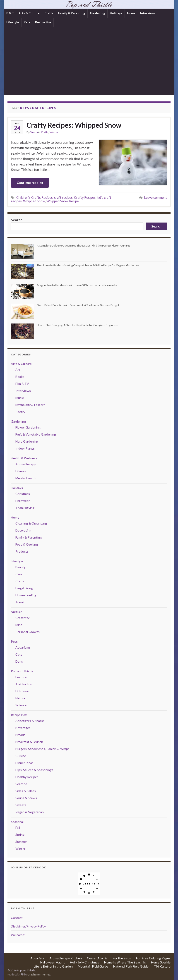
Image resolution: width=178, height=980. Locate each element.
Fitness (21, 471)
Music (20, 398)
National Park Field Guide (131, 966)
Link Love (22, 691)
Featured (22, 677)
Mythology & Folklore (30, 405)
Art (18, 370)
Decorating (23, 530)
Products (22, 551)
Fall (18, 828)
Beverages (23, 728)
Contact (17, 918)
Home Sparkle (161, 962)
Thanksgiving (25, 508)
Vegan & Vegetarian (30, 812)
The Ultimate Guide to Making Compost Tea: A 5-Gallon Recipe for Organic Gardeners (88, 265)
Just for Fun (24, 684)
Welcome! (18, 935)
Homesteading (26, 595)
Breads (20, 735)
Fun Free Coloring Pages (153, 958)
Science (21, 705)
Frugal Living (24, 588)
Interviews (148, 13)
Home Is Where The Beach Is (125, 962)
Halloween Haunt (53, 962)
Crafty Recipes (85, 198)
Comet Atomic (97, 958)
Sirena (34, 132)
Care (19, 574)
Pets (27, 22)
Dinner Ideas (24, 763)
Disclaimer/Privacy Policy (28, 926)
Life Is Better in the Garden (53, 966)
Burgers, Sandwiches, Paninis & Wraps (42, 749)
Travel (20, 602)
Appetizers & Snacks (30, 721)
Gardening (97, 13)
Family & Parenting (72, 13)
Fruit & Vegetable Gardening (36, 434)
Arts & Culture (29, 13)
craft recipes (63, 198)
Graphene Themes (39, 974)
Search (17, 220)
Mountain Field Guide (93, 966)
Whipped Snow (34, 201)
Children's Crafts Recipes (35, 198)
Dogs (19, 661)
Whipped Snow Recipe (63, 201)
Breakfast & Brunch (29, 742)
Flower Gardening (28, 427)
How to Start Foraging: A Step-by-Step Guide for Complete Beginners (78, 325)
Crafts (49, 13)
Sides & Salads (26, 791)
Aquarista (37, 958)
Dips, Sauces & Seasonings (34, 770)
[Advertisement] (89, 61)
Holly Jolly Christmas (84, 962)
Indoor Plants (25, 448)
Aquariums (23, 647)
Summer (21, 842)
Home (131, 13)
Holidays (116, 13)
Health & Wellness (24, 458)
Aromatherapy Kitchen (66, 958)
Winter (54, 132)
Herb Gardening (27, 441)
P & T (10, 13)
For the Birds (122, 958)
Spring (20, 835)
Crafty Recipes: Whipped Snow (74, 125)
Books (20, 377)
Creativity (22, 618)
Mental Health (25, 478)
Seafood (21, 784)
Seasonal (17, 822)
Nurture (17, 612)
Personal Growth (28, 632)
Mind (19, 625)
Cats (19, 654)
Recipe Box (43, 22)
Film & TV (22, 384)
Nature (20, 698)
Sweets (21, 805)
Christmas (23, 494)
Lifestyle (13, 22)
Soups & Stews (26, 798)
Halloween (23, 501)
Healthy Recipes (27, 777)
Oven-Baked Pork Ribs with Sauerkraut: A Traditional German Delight (78, 305)
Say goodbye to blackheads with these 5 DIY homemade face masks (77, 285)
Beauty (20, 567)
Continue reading (30, 183)
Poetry (20, 412)
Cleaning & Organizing (31, 523)
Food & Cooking (27, 544)
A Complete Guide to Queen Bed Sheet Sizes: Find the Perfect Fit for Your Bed (84, 246)
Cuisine (21, 756)
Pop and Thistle (22, 671)
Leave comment (156, 198)
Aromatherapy (26, 464)
